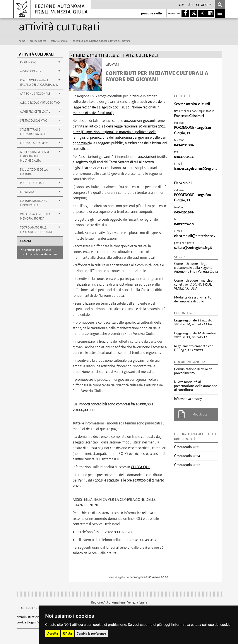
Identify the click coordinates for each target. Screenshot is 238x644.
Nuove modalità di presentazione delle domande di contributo (196, 386)
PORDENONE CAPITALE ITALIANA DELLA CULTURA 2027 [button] (40, 82)
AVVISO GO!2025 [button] (40, 71)
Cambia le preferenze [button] (91, 634)
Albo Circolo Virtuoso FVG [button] (40, 103)
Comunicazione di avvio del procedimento (194, 371)
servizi (180, 257)
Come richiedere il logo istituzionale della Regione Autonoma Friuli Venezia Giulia (196, 268)
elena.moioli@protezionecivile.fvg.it (200, 236)
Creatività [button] (40, 192)
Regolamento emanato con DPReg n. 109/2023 (194, 348)
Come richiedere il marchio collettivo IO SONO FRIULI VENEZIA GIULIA (193, 284)
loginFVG (35, 622)
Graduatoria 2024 (187, 456)
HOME (22, 41)
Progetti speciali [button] (40, 183)
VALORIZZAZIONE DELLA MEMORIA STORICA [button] (40, 216)
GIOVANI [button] (25, 241)
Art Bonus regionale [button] (40, 94)
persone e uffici (152, 13)
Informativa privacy (188, 399)
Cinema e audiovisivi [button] (40, 143)
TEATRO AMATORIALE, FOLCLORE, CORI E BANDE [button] (40, 230)
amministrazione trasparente (38, 617)
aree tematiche (38, 41)
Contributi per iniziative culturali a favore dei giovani (40, 252)
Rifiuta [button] (67, 634)
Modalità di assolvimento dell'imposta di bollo (193, 299)
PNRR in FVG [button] (40, 62)
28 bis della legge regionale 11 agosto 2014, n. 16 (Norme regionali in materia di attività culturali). (119, 107)
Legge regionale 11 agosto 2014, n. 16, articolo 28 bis (193, 322)
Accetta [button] (53, 634)
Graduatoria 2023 (187, 465)
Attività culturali (36, 54)
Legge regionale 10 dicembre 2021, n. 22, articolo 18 (195, 335)
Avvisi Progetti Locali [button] (40, 112)
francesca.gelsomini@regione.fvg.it (199, 168)
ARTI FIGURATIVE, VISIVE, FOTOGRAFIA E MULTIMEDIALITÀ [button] (40, 156)
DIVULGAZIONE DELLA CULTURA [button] (40, 172)
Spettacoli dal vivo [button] (40, 120)
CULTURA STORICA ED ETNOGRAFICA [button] (40, 203)
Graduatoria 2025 (187, 447)
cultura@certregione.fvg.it (193, 248)
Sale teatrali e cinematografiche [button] (40, 132)
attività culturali (60, 41)
